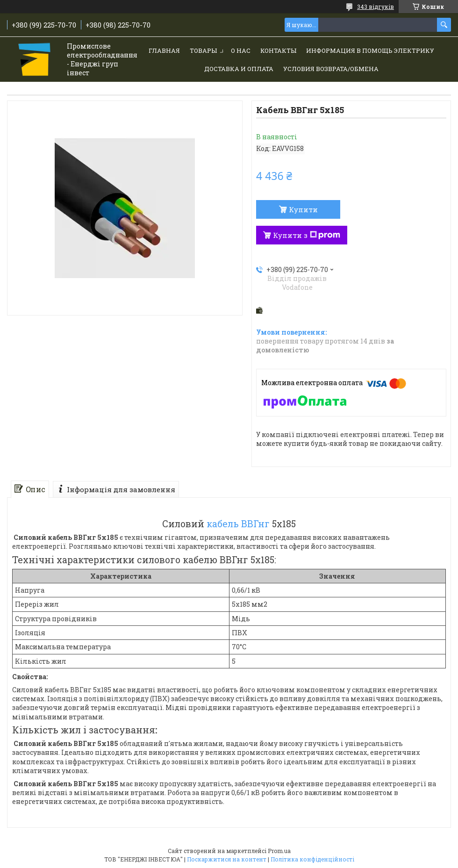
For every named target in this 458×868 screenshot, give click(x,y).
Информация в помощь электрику (370, 50)
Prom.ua (279, 851)
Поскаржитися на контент (227, 859)
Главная (164, 50)
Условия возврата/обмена (331, 69)
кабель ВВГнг (238, 524)
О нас (241, 50)
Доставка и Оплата (239, 69)
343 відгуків (376, 7)
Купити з (307, 235)
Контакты (278, 50)
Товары (203, 50)
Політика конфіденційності (312, 859)
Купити (303, 209)
